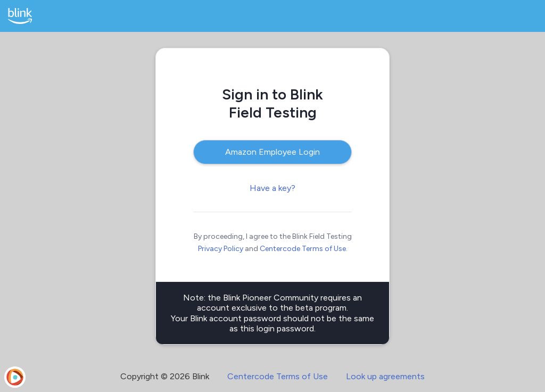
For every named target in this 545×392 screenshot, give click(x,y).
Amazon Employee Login (272, 152)
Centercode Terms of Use (303, 249)
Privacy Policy (221, 249)
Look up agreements (385, 376)
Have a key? (272, 188)
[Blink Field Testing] (20, 16)
